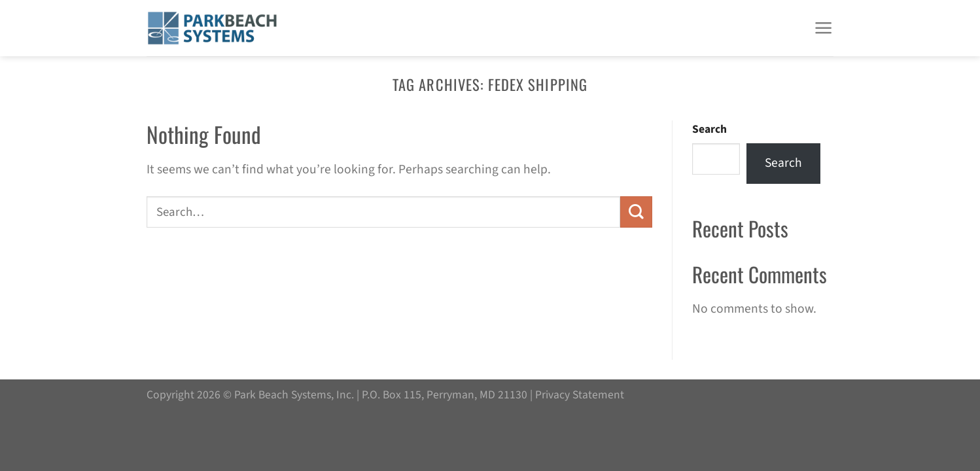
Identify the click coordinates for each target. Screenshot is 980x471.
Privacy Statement (580, 395)
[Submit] (636, 212)
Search (709, 129)
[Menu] (824, 28)
